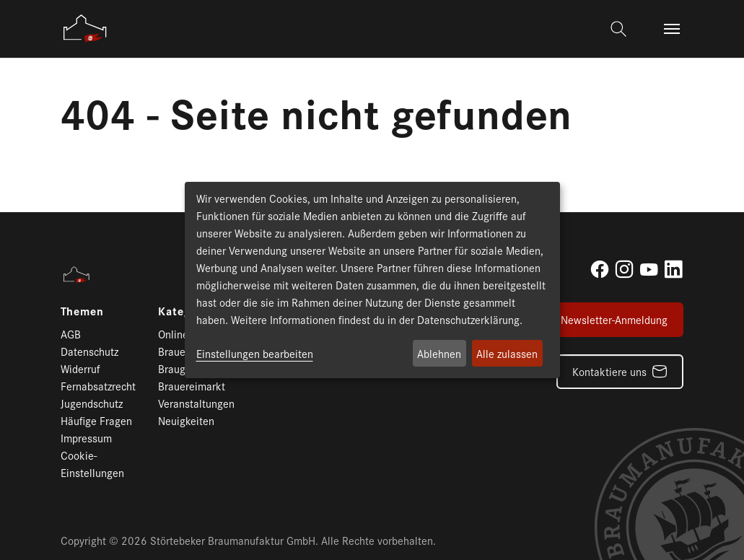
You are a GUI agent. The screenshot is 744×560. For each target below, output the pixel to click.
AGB (71, 334)
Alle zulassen (507, 353)
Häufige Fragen (96, 420)
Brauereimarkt (192, 386)
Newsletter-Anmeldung (614, 319)
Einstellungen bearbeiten (255, 353)
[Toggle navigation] (672, 29)
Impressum (86, 438)
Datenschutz (89, 351)
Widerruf (80, 368)
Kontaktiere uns (609, 371)
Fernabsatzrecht (98, 386)
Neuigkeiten (186, 420)
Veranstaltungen (196, 403)
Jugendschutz (92, 403)
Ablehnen (439, 353)
